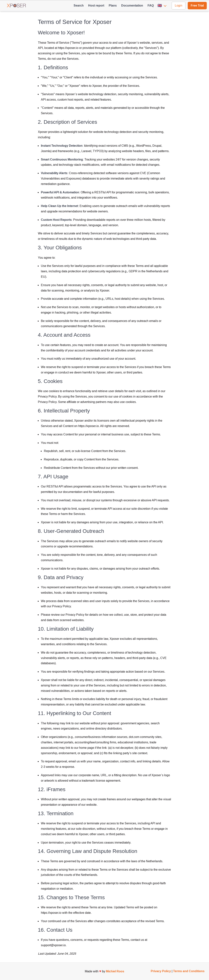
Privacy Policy (161, 971)
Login (179, 6)
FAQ (151, 6)
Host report (96, 6)
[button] (163, 6)
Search (79, 6)
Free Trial (197, 6)
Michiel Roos (115, 971)
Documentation (132, 6)
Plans (113, 6)
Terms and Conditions (189, 971)
